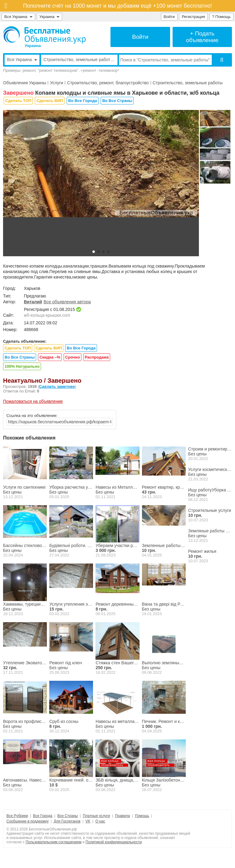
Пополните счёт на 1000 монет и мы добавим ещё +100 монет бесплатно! (117, 6)
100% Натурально (22, 366)
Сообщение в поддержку (28, 821)
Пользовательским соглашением (54, 842)
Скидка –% (50, 357)
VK (88, 821)
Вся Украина (18, 17)
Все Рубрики (17, 816)
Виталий (33, 302)
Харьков (32, 288)
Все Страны (67, 816)
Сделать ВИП (50, 101)
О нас (100, 821)
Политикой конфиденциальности (114, 842)
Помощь (142, 816)
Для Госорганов (67, 821)
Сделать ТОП (18, 101)
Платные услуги (97, 816)
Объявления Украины (24, 83)
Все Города (43, 816)
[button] (94, 252)
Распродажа (97, 357)
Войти (169, 17)
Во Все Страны (117, 101)
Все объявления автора (67, 302)
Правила (123, 816)
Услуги (56, 83)
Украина (50, 17)
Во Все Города (83, 101)
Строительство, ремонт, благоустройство (108, 83)
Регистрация (193, 17)
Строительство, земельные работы (188, 83)
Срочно (73, 357)
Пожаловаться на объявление (33, 401)
